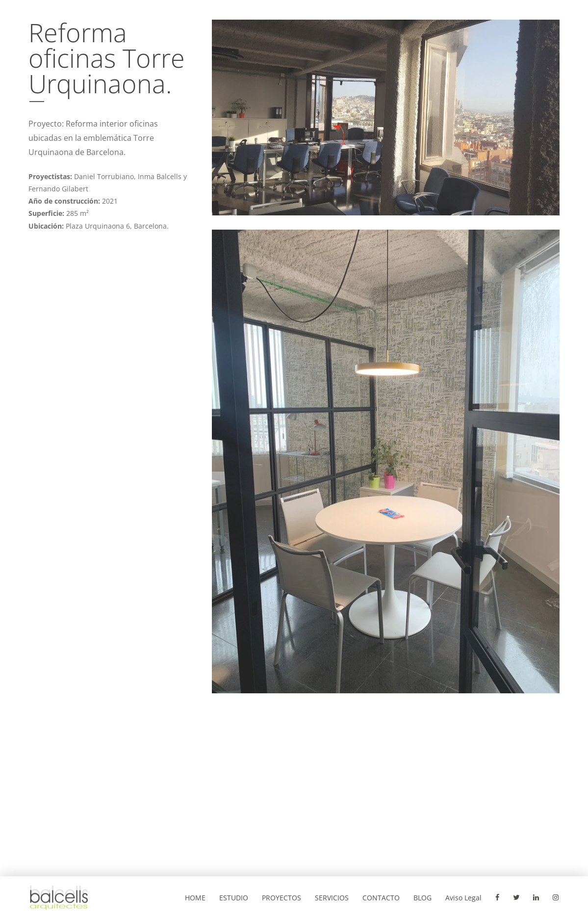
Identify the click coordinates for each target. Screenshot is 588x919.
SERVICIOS (332, 898)
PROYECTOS (281, 898)
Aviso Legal (463, 898)
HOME (195, 898)
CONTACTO (381, 898)
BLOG (422, 898)
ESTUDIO (234, 898)
